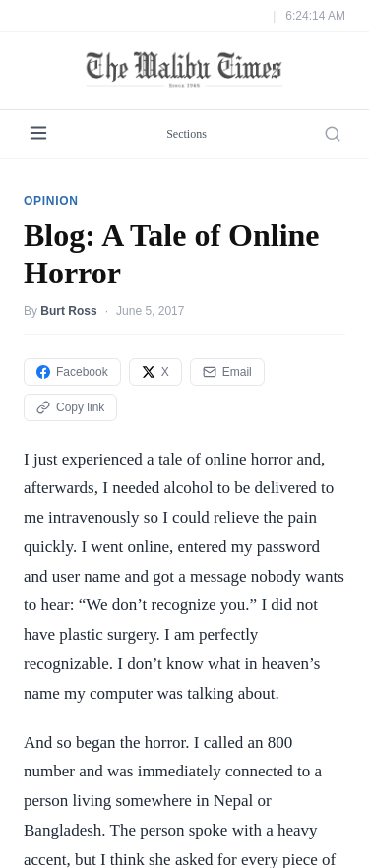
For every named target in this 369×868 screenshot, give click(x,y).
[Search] (333, 134)
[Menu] (38, 134)
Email (227, 372)
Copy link (70, 407)
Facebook (72, 372)
